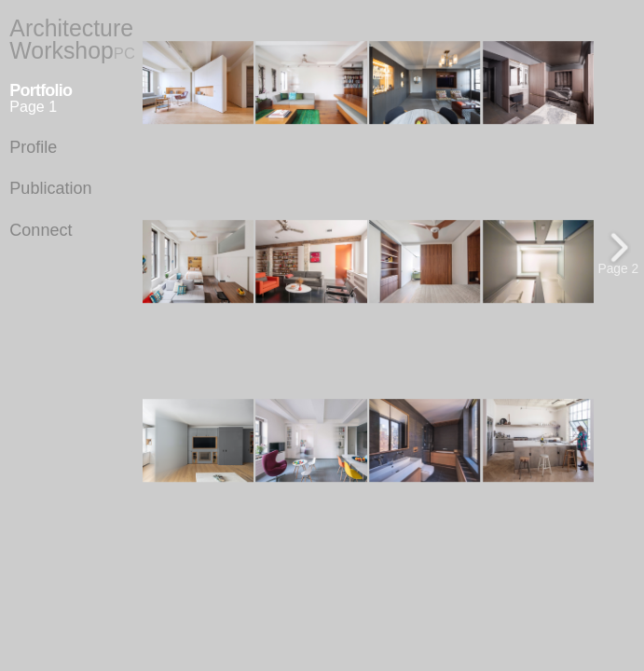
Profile (33, 147)
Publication (50, 188)
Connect (41, 230)
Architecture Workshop (72, 39)
